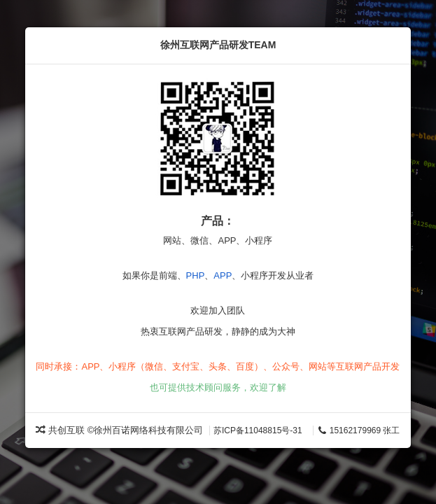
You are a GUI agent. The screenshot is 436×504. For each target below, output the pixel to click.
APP (223, 275)
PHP (196, 275)
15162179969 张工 (358, 430)
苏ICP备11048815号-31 (258, 430)
